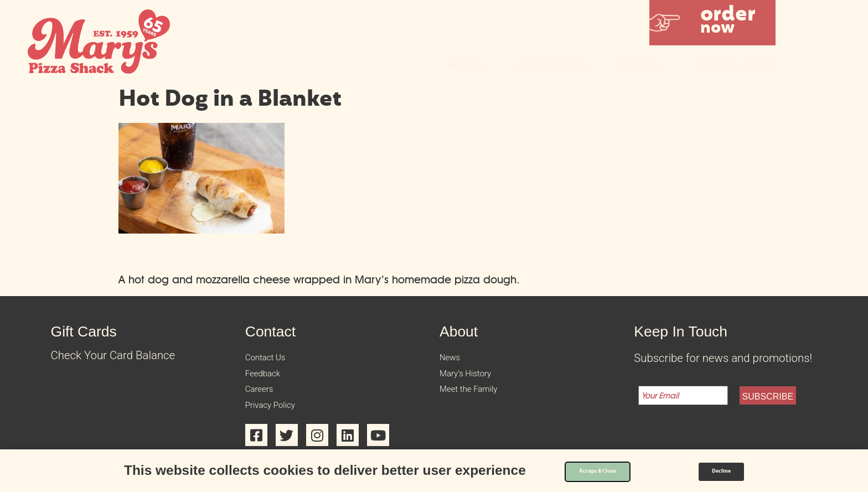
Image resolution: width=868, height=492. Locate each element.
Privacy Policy (279, 421)
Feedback (269, 380)
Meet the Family (479, 400)
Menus (641, 65)
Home (466, 65)
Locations (550, 65)
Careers (264, 400)
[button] (712, 23)
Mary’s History (475, 380)
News (454, 360)
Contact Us (273, 360)
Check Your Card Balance (113, 355)
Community (735, 65)
